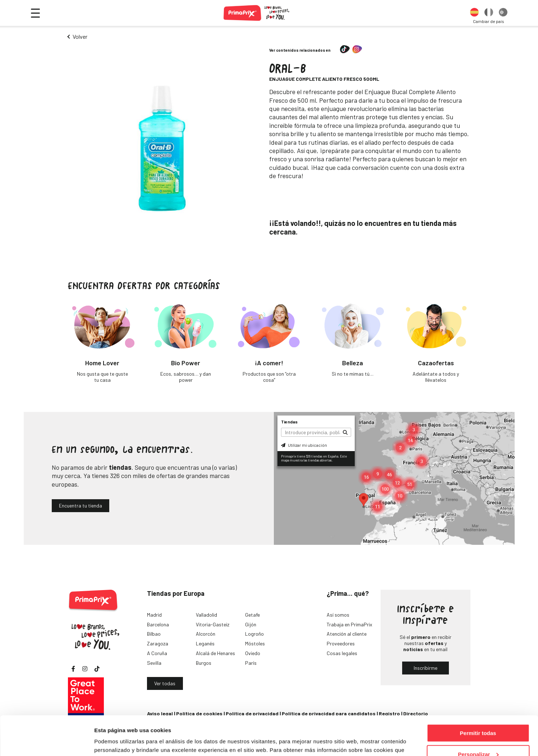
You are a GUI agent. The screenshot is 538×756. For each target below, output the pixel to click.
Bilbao (154, 634)
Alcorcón (206, 634)
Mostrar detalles (115, 741)
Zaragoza (158, 643)
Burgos (204, 663)
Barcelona (158, 624)
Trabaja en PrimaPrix (350, 624)
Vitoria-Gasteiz (213, 624)
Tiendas (289, 422)
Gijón (251, 624)
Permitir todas (478, 696)
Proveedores (341, 643)
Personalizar (478, 717)
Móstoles (255, 643)
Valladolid (206, 615)
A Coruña (157, 653)
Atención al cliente (347, 634)
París (251, 663)
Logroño (254, 634)
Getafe (252, 615)
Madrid (154, 615)
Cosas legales (342, 653)
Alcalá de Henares (215, 653)
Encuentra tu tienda (81, 505)
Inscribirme (426, 668)
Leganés (205, 643)
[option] (474, 13)
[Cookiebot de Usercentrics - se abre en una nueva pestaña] (47, 742)
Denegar (478, 738)
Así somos (338, 615)
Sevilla (154, 663)
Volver (80, 36)
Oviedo (253, 653)
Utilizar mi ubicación (304, 445)
